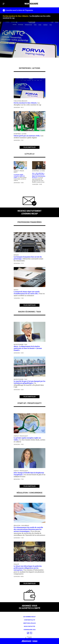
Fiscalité (16, 564)
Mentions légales (29, 623)
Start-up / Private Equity (21, 436)
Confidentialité (29, 620)
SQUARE (34, 4)
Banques (16, 255)
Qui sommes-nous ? (30, 617)
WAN (27, 4)
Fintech (16, 290)
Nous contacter (29, 626)
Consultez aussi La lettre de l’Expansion (19, 10)
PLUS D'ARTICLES (30, 147)
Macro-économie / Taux (20, 345)
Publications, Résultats (20, 101)
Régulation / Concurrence (21, 526)
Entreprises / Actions (20, 134)
